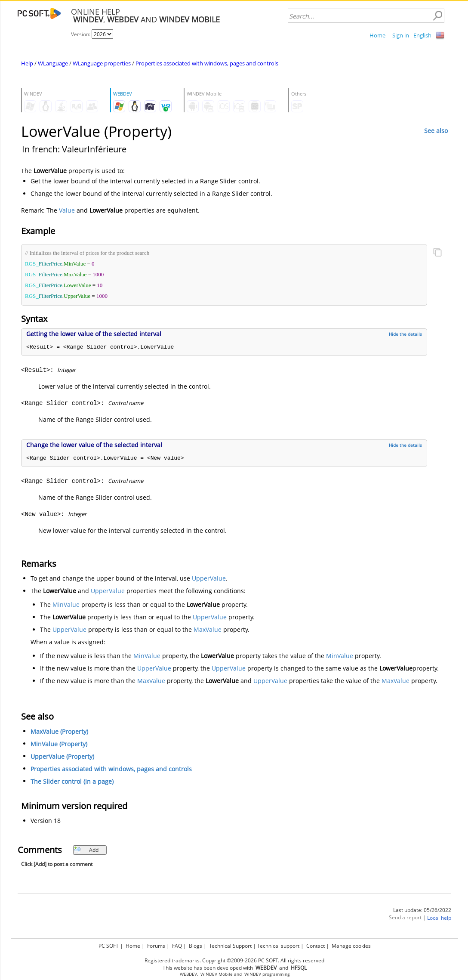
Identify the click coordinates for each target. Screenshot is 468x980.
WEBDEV (188, 974)
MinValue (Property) (59, 744)
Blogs (196, 946)
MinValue (66, 604)
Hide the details (405, 334)
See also (436, 131)
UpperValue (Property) (62, 756)
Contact (316, 946)
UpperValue (209, 578)
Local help (439, 918)
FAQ (177, 946)
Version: (81, 34)
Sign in (401, 35)
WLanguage (53, 63)
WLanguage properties (102, 63)
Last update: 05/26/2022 (422, 910)
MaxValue (208, 629)
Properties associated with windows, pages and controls (207, 63)
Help (27, 63)
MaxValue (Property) (59, 731)
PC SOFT (109, 946)
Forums (156, 946)
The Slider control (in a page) (72, 781)
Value (67, 210)
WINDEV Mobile (217, 974)
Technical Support (230, 946)
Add (86, 850)
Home (377, 35)
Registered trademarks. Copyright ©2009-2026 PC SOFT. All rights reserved (234, 960)
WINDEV (253, 974)
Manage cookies (351, 946)
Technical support (278, 946)
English (422, 35)
